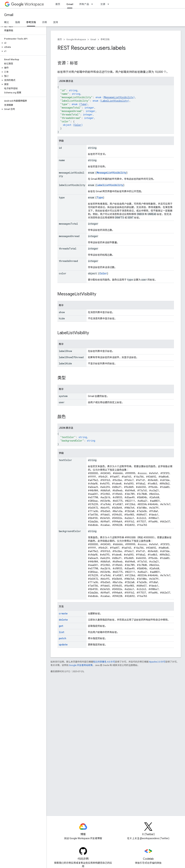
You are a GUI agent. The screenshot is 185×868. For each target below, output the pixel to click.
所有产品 (84, 4)
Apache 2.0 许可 (157, 662)
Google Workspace (76, 39)
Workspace (28, 4)
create (63, 613)
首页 (58, 4)
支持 (56, 22)
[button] (22, 26)
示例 (44, 22)
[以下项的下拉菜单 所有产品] (93, 4)
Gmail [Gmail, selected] (70, 4)
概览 (7, 22)
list (62, 632)
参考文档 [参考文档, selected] (31, 22)
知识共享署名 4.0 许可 (104, 662)
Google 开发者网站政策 (81, 665)
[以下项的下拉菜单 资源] (109, 4)
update (63, 644)
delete (63, 620)
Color (78, 125)
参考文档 (105, 39)
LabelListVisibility (114, 101)
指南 (18, 22)
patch (63, 638)
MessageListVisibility (119, 97)
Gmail (9, 15)
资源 (103, 4)
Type (83, 104)
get (61, 626)
